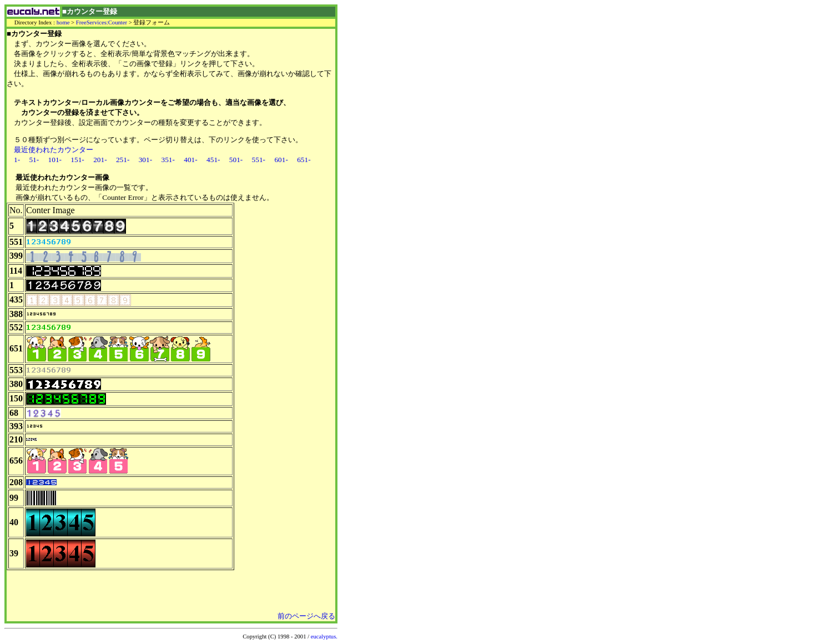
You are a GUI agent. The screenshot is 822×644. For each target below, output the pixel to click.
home (63, 22)
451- (213, 160)
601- (281, 160)
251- (123, 160)
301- (145, 160)
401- (190, 160)
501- (236, 160)
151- (77, 160)
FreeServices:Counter (102, 22)
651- (304, 160)
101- (55, 160)
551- (259, 160)
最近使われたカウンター (54, 150)
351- (168, 160)
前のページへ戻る (306, 616)
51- (34, 160)
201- (100, 160)
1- (17, 160)
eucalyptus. (324, 637)
